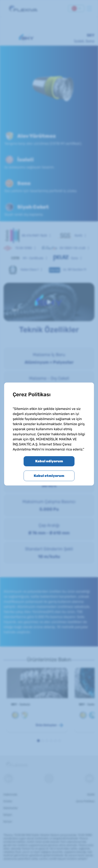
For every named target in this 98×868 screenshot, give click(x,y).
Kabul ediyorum (49, 461)
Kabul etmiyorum (49, 476)
